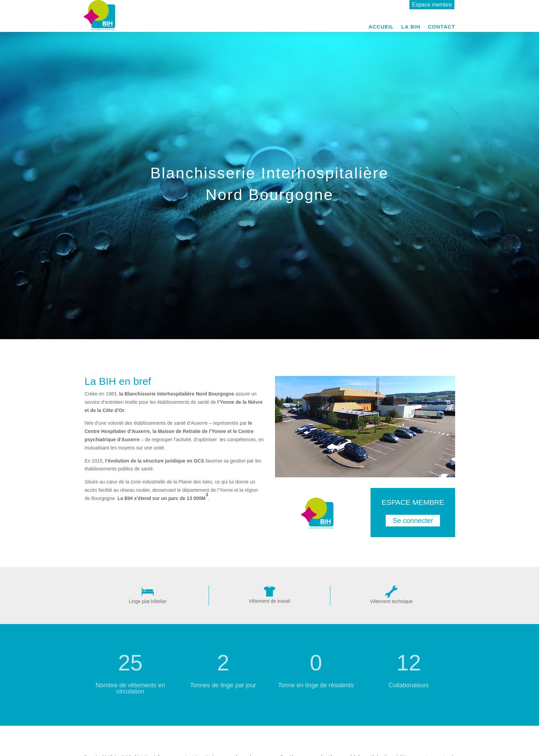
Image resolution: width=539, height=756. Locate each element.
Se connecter (413, 521)
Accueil (381, 27)
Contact (442, 27)
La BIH (411, 27)
